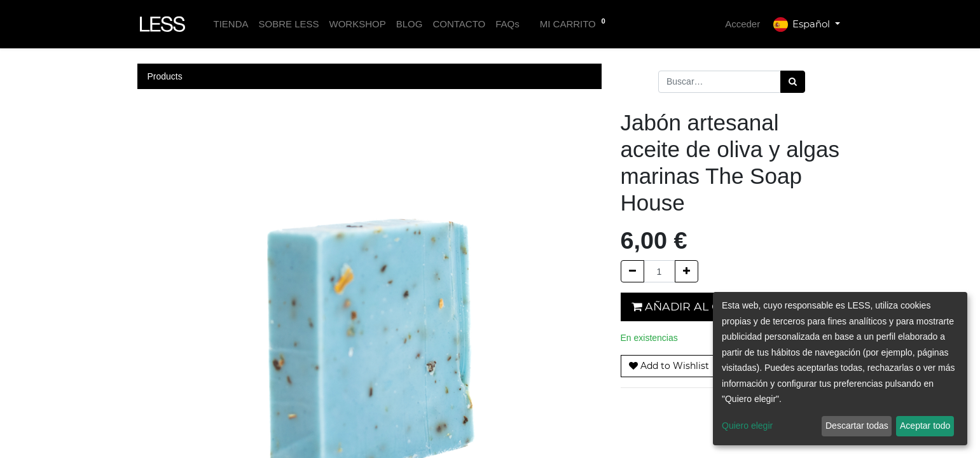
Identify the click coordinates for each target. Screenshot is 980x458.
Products (165, 76)
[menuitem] (231, 24)
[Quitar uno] (632, 271)
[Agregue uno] (687, 271)
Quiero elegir (747, 426)
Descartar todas (857, 426)
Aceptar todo (925, 426)
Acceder (742, 24)
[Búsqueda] (793, 82)
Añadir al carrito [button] (698, 306)
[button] (669, 366)
